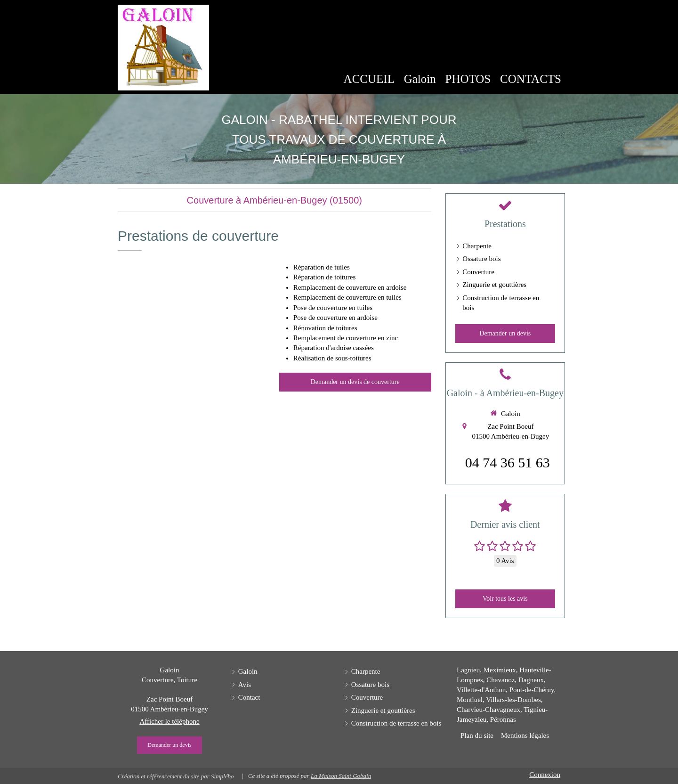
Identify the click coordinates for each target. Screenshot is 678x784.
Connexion (545, 775)
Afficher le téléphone (169, 721)
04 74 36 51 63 (508, 462)
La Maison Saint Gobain (341, 776)
